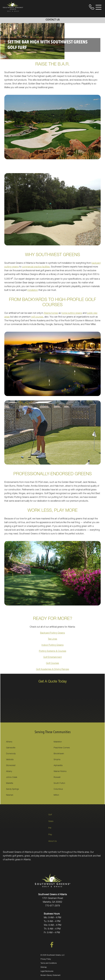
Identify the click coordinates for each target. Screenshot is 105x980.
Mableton (58, 742)
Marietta (10, 783)
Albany (9, 772)
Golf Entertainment (52, 657)
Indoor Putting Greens (53, 645)
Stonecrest (11, 766)
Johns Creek (12, 777)
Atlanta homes (51, 313)
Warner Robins (60, 772)
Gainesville (11, 748)
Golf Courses (52, 663)
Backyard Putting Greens (52, 633)
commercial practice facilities (36, 267)
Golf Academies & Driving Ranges (53, 670)
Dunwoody (11, 754)
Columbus (58, 789)
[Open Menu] (99, 7)
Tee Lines (52, 639)
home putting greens (72, 313)
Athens (9, 742)
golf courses (37, 317)
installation (33, 290)
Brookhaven (59, 754)
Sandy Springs (12, 789)
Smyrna (57, 760)
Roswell (57, 777)
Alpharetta (58, 766)
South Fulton (59, 783)
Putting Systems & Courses (53, 651)
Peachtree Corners (62, 748)
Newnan (10, 795)
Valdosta (10, 760)
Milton (56, 795)
